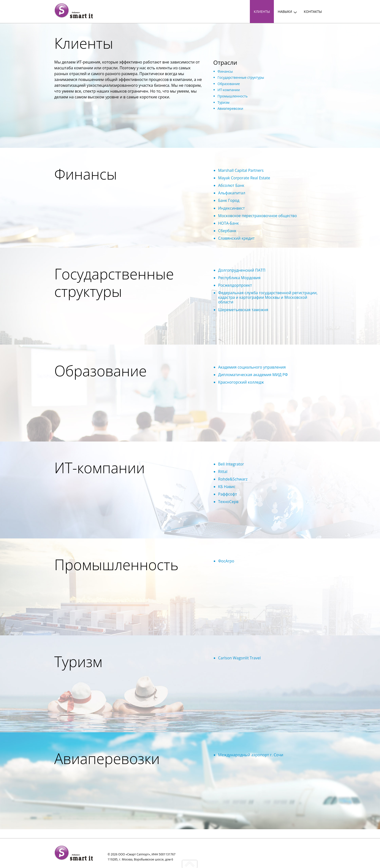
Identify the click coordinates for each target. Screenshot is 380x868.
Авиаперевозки (230, 108)
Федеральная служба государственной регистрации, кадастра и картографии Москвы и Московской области (268, 297)
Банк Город (229, 200)
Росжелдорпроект (235, 285)
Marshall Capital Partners (241, 170)
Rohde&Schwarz (233, 479)
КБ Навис (227, 487)
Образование (229, 84)
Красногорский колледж (241, 382)
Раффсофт (228, 494)
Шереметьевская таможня (243, 310)
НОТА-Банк (228, 223)
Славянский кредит (236, 238)
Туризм (224, 102)
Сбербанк (227, 231)
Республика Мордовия (239, 278)
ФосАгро (226, 561)
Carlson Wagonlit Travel (239, 658)
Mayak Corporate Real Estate (244, 178)
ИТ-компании (229, 90)
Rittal (223, 472)
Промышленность (233, 96)
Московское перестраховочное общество (257, 216)
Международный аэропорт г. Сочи (251, 755)
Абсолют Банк (231, 185)
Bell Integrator (231, 464)
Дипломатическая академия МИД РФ (253, 375)
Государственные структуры (241, 77)
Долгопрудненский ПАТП (242, 270)
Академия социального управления (252, 367)
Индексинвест (231, 208)
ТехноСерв (228, 502)
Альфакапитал (232, 193)
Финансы (225, 71)
